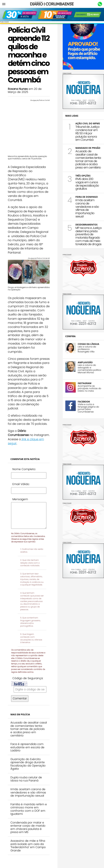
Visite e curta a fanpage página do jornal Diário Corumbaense (88, 408)
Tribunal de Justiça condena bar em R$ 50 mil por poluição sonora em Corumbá (87, 133)
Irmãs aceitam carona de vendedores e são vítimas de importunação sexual (28, 792)
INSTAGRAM (85, 383)
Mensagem (20, 499)
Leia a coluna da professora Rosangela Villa (87, 349)
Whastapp (100, 4)
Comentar (20, 698)
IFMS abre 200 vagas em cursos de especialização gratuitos (87, 184)
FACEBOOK (84, 402)
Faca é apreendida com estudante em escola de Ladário (27, 747)
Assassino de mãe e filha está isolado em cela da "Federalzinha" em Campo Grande (28, 846)
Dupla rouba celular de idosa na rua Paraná (26, 779)
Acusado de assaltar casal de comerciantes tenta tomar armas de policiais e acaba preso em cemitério (29, 729)
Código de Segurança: (28, 678)
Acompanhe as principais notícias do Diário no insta (89, 388)
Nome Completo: (24, 469)
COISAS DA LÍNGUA (88, 344)
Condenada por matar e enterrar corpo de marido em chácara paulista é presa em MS (28, 827)
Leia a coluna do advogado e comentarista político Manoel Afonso (89, 369)
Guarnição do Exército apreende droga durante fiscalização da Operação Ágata (28, 764)
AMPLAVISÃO (85, 362)
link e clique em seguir (26, 441)
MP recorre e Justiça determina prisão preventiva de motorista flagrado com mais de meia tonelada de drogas (88, 236)
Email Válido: (21, 484)
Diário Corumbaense (52, 4)
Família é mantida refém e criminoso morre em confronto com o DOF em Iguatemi (29, 809)
